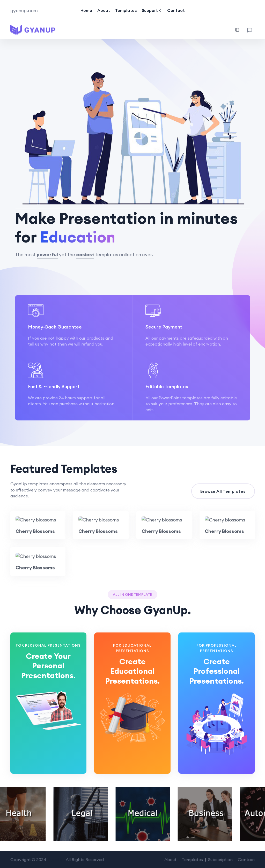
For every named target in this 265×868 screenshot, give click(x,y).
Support (152, 10)
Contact (176, 10)
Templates (126, 10)
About (104, 10)
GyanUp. (56, 859)
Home (86, 10)
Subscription (220, 859)
